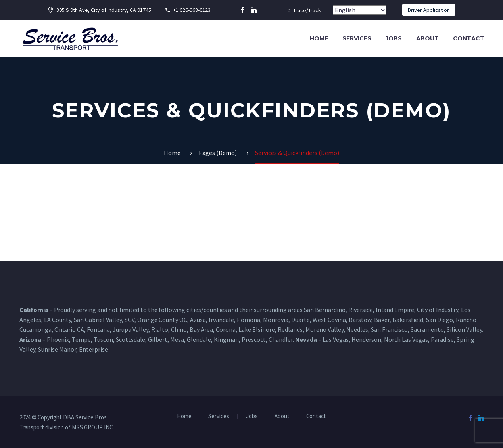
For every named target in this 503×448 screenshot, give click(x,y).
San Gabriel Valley (98, 320)
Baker (382, 320)
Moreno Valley (324, 329)
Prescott (254, 339)
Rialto (160, 329)
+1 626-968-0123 (192, 10)
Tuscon (103, 339)
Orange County (158, 320)
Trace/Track (307, 10)
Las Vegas (336, 339)
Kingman (226, 339)
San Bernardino (325, 310)
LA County (58, 320)
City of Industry (438, 310)
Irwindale (221, 320)
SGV (130, 320)
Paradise (442, 339)
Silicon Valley (464, 329)
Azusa (198, 320)
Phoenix (58, 339)
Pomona (249, 320)
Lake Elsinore (257, 329)
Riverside (361, 310)
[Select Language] (360, 10)
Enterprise (93, 349)
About (427, 38)
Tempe (81, 339)
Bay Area (201, 329)
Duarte (300, 320)
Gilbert (158, 339)
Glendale (199, 339)
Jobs (394, 38)
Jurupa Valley (131, 329)
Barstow (360, 320)
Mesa (177, 339)
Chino (179, 329)
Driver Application (429, 10)
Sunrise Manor (57, 349)
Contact (469, 38)
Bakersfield (408, 320)
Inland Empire (395, 310)
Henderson (366, 339)
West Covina (329, 320)
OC (183, 320)
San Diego (440, 320)
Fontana (98, 329)
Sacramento (427, 329)
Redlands (290, 329)
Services (357, 38)
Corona (226, 329)
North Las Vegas (406, 339)
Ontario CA (69, 329)
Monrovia (276, 320)
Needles (357, 329)
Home (319, 38)
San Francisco (389, 329)
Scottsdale (131, 339)
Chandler (281, 339)
